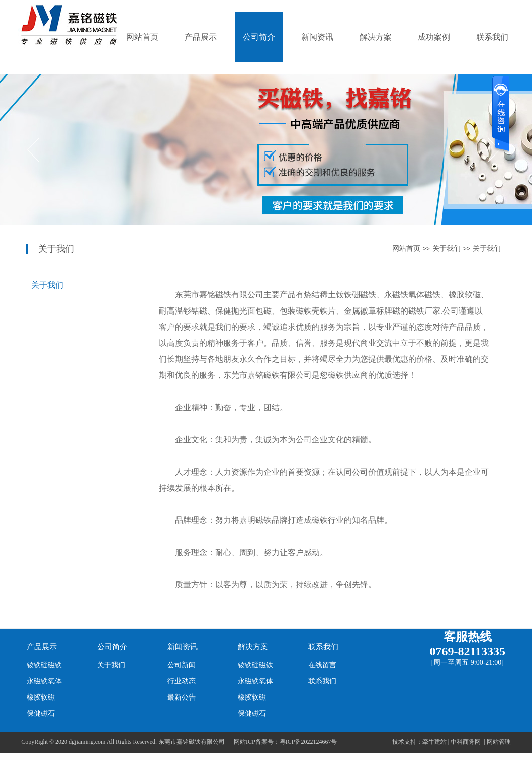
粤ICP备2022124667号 (308, 742)
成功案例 (434, 37)
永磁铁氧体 (44, 681)
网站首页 (142, 37)
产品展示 (201, 37)
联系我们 (492, 37)
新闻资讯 (317, 37)
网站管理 (499, 742)
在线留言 (322, 665)
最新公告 (182, 697)
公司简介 (259, 37)
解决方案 (376, 37)
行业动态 (182, 681)
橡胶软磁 (41, 697)
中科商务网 (466, 742)
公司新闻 (182, 665)
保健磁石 (41, 713)
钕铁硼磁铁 (44, 665)
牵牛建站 (434, 742)
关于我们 (447, 248)
